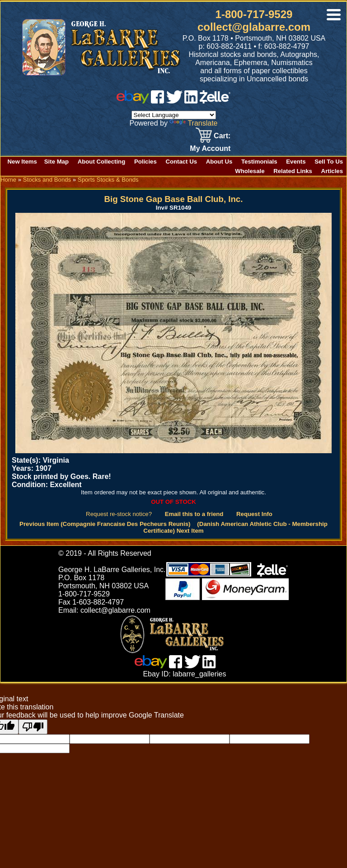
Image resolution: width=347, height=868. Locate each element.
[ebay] (133, 101)
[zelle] (215, 101)
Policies (145, 162)
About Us (219, 162)
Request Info (254, 514)
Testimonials (259, 162)
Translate (193, 123)
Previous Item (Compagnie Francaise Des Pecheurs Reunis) (105, 524)
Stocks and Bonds (47, 180)
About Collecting (102, 162)
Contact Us (181, 162)
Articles (332, 171)
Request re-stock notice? (119, 514)
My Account (210, 148)
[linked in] (191, 101)
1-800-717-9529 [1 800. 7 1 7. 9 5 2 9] (254, 14)
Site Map (56, 162)
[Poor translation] (33, 727)
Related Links (293, 171)
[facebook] (157, 101)
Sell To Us (329, 162)
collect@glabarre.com (254, 27)
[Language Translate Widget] (174, 115)
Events (296, 162)
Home (8, 180)
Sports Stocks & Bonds (108, 180)
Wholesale (250, 171)
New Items (22, 162)
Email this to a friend (194, 514)
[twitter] (174, 101)
